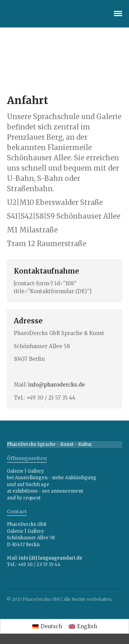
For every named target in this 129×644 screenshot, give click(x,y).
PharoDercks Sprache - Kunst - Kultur (50, 444)
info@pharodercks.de (57, 385)
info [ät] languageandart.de (51, 558)
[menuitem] (47, 626)
